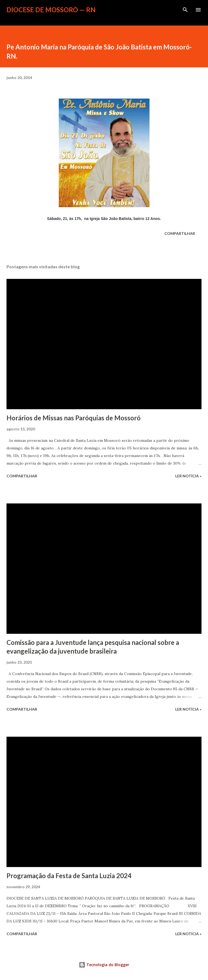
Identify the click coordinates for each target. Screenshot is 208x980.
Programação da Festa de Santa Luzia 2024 (69, 876)
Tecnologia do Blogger (104, 965)
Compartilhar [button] (180, 233)
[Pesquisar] (185, 10)
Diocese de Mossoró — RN (51, 10)
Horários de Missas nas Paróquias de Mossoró (74, 418)
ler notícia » (188, 476)
